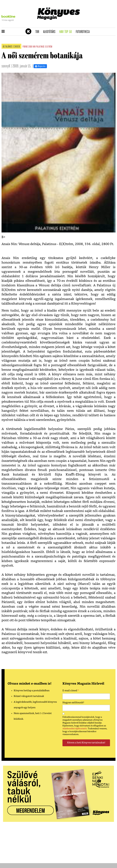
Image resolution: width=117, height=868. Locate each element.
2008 (30, 47)
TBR (38, 32)
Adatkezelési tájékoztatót (75, 729)
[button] (3, 32)
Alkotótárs (50, 32)
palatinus (40, 47)
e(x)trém (49, 47)
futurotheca (84, 32)
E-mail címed (71, 691)
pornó (25, 47)
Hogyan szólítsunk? (73, 703)
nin (34, 47)
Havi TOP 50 (66, 32)
